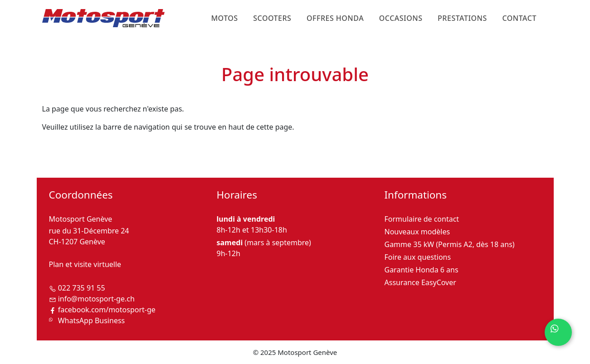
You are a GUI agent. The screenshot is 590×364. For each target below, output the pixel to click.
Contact (519, 18)
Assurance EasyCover (420, 282)
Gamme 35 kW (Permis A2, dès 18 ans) (450, 244)
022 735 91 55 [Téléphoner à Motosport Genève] (82, 288)
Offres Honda (335, 18)
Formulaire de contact (422, 219)
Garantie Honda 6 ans (422, 270)
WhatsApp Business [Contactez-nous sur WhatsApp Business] (92, 320)
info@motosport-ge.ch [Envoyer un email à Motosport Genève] (96, 299)
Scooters (272, 18)
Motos (224, 18)
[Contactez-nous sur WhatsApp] (558, 332)
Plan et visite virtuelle (85, 264)
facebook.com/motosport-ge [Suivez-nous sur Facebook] (107, 310)
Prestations (462, 18)
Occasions (401, 18)
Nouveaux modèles (417, 232)
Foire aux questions (418, 257)
